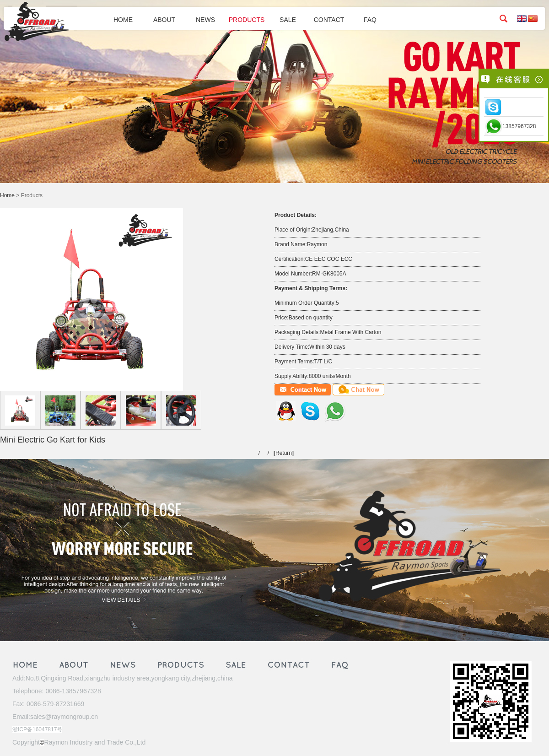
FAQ (370, 20)
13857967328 (519, 126)
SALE (288, 20)
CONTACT (329, 20)
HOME (123, 20)
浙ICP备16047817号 (37, 729)
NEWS (205, 20)
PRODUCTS (247, 20)
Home (7, 195)
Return (284, 453)
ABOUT (164, 20)
